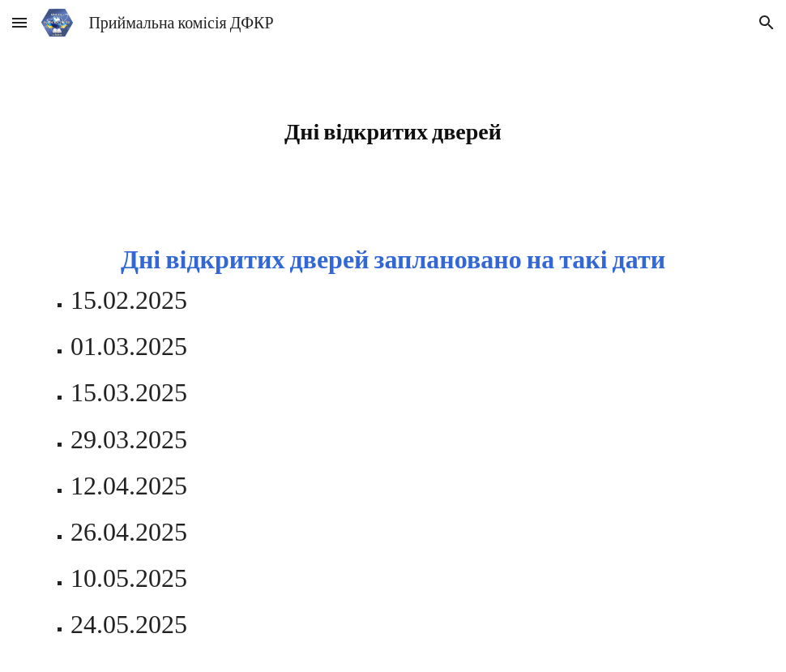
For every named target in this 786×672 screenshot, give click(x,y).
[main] (393, 131)
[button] (19, 22)
